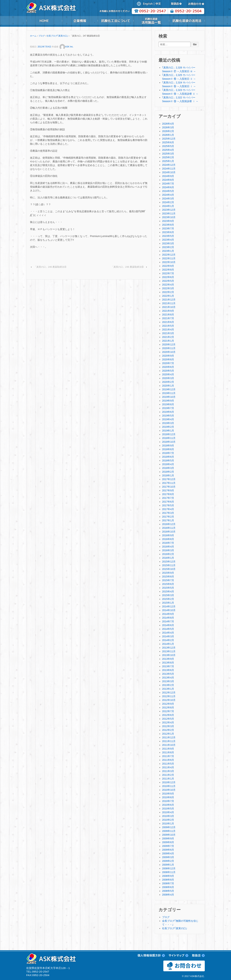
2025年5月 (168, 146)
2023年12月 (169, 210)
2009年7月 (168, 846)
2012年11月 (169, 696)
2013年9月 (168, 659)
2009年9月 (168, 838)
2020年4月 (168, 374)
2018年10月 (169, 442)
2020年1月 (168, 386)
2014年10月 (169, 610)
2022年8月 (168, 270)
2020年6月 (168, 367)
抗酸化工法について (115, 21)
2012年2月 (168, 730)
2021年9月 (168, 311)
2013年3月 (168, 681)
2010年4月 (168, 812)
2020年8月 (168, 359)
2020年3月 (168, 378)
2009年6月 (168, 850)
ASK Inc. (66, 47)
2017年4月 (168, 509)
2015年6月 (168, 584)
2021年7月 (168, 318)
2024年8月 (168, 180)
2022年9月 (168, 266)
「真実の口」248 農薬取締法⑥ (127, 267)
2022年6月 (168, 277)
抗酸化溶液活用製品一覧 (151, 21)
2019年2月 (168, 427)
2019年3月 (168, 423)
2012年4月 (168, 722)
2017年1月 (168, 520)
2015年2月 (168, 599)
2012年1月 (168, 734)
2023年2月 (168, 247)
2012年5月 (168, 719)
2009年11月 (169, 831)
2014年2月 (168, 640)
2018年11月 (169, 438)
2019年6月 (168, 412)
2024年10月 (169, 172)
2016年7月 (168, 543)
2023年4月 (168, 240)
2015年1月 (168, 603)
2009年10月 (169, 835)
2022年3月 (168, 288)
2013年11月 (169, 651)
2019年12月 (169, 389)
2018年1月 (168, 475)
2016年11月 (169, 528)
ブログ (42, 36)
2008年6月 (168, 887)
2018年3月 (168, 468)
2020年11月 (169, 348)
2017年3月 (168, 513)
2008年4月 (168, 895)
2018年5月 (168, 461)
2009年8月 (168, 842)
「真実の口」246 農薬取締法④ (50, 267)
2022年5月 (168, 281)
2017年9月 (168, 490)
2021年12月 (169, 300)
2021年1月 (168, 341)
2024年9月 (168, 176)
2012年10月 (169, 700)
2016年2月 (168, 554)
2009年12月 (169, 827)
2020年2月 (168, 382)
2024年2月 (168, 202)
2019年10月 (169, 397)
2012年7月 (168, 711)
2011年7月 (168, 756)
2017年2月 (168, 517)
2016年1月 (168, 558)
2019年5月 (168, 416)
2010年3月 (168, 816)
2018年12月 (169, 434)
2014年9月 (168, 614)
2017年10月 (169, 487)
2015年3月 (168, 595)
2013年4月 (168, 678)
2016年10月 (169, 532)
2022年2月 (168, 292)
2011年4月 (168, 767)
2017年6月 (168, 502)
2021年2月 (168, 337)
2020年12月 (169, 344)
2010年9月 (168, 794)
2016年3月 (168, 550)
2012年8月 (168, 708)
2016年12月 (169, 524)
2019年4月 (168, 419)
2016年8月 (168, 539)
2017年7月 (168, 498)
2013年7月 (168, 666)
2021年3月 (168, 333)
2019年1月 (168, 431)
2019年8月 (168, 404)
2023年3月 (168, 243)
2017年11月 (169, 483)
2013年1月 (168, 689)
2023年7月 (168, 228)
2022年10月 (169, 262)
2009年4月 (168, 853)
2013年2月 (168, 685)
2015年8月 (168, 577)
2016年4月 (168, 547)
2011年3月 (168, 771)
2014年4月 (168, 633)
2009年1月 (168, 865)
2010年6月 (168, 805)
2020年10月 (169, 352)
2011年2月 (168, 775)
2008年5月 (168, 891)
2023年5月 (168, 236)
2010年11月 (169, 786)
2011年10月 (169, 745)
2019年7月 (168, 408)
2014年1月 (168, 644)
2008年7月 (168, 883)
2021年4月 (168, 330)
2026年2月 (168, 131)
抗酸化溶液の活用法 (187, 21)
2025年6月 (168, 142)
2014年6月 (168, 625)
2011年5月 (168, 764)
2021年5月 (168, 326)
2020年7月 (168, 363)
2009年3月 (168, 857)
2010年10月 (169, 790)
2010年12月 (169, 782)
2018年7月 (168, 453)
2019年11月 (169, 393)
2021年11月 (169, 303)
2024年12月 (169, 165)
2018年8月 (168, 449)
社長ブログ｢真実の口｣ (57, 36)
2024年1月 (168, 206)
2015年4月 (168, 591)
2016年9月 (168, 535)
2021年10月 (169, 307)
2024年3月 (168, 199)
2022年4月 (168, 285)
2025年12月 (169, 139)
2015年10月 (169, 569)
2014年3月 (168, 636)
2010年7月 (168, 801)
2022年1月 (168, 296)
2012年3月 (168, 726)
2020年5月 (168, 371)
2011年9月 (168, 749)
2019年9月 (168, 401)
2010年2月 (168, 820)
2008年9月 (168, 876)
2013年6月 (168, 670)
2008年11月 (169, 872)
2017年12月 (169, 479)
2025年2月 (168, 157)
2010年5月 (168, 809)
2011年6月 (168, 760)
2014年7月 (168, 621)
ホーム (33, 36)
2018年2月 (168, 472)
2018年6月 (168, 457)
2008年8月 (168, 880)
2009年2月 (168, 861)
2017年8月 (168, 494)
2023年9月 (168, 221)
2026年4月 (168, 124)
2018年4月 (168, 464)
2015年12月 (169, 562)
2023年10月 (169, 217)
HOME (44, 21)
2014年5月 (168, 629)
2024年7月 (168, 184)
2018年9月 (168, 446)
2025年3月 (168, 154)
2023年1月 (168, 251)
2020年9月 (168, 356)
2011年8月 (168, 752)
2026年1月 (168, 135)
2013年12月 (169, 648)
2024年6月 (168, 187)
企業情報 (80, 21)
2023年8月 (168, 225)
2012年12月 (169, 693)
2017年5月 (168, 505)
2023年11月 (169, 214)
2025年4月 (168, 150)
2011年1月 (168, 779)
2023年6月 (168, 232)
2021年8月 (168, 315)
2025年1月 (168, 161)
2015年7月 (168, 580)
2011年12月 (169, 737)
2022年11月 (169, 258)
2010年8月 (168, 797)
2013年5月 (168, 674)
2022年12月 (169, 255)
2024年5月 (168, 191)
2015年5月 (168, 588)
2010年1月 (168, 824)
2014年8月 (168, 618)
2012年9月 (168, 704)
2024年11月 (169, 169)
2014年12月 (169, 606)
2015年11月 (169, 565)
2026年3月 (168, 127)
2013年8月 (168, 663)
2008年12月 (169, 868)
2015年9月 (168, 573)
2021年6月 (168, 322)
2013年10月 (169, 655)
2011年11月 (169, 741)
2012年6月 (168, 715)
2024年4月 (168, 195)
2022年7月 (168, 273)
